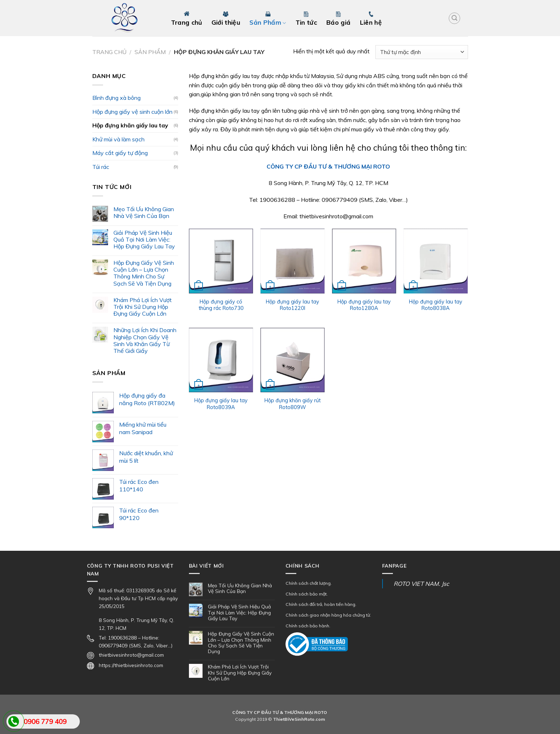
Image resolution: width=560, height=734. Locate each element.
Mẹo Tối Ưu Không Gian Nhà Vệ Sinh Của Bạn (144, 213)
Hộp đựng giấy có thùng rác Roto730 (221, 305)
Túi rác (101, 167)
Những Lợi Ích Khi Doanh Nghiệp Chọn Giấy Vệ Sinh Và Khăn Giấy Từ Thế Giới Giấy (145, 341)
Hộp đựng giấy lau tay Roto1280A (364, 305)
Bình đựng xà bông (116, 98)
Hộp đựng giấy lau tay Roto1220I (293, 305)
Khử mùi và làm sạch (118, 139)
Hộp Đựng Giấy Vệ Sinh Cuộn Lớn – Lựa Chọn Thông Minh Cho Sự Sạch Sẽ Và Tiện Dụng (144, 273)
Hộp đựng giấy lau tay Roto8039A (221, 404)
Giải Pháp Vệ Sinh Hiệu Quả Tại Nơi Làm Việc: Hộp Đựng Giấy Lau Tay (144, 240)
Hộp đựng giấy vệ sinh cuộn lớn (132, 112)
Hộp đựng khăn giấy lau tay (130, 125)
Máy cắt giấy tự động (120, 153)
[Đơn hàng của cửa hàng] (422, 52)
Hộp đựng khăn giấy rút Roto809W (293, 404)
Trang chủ (109, 52)
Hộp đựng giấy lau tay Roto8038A (436, 305)
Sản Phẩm (150, 52)
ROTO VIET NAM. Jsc (421, 584)
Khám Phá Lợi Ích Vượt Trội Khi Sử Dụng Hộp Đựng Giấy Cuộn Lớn (143, 307)
